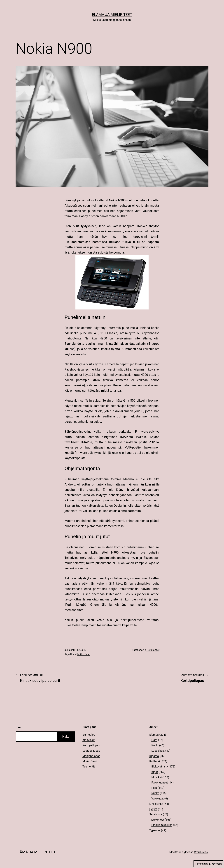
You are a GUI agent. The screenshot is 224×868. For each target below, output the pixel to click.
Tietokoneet (153, 650)
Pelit (154, 788)
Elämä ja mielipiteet (112, 15)
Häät (154, 740)
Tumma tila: (208, 864)
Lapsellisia (158, 751)
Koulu (155, 745)
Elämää (154, 735)
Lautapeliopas (91, 751)
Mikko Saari (84, 654)
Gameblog (89, 735)
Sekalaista (156, 814)
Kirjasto (154, 756)
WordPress (201, 852)
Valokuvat (157, 798)
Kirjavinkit (89, 740)
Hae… (19, 727)
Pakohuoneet (160, 782)
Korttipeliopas (91, 745)
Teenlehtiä (89, 766)
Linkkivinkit (156, 804)
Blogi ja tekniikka (162, 825)
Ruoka (155, 793)
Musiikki (156, 777)
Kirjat (155, 772)
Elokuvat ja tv (160, 766)
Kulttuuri (155, 761)
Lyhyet (153, 809)
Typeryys (155, 830)
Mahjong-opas (91, 756)
